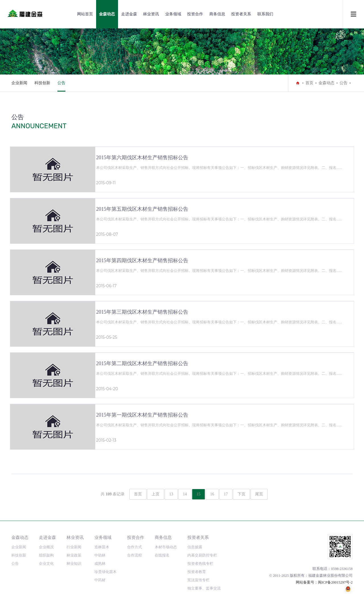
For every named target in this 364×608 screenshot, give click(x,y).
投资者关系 (241, 14)
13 (171, 494)
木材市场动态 (166, 547)
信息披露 (195, 547)
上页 (156, 494)
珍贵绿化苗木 (106, 572)
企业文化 (46, 563)
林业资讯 (151, 14)
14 (185, 494)
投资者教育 (197, 572)
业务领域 (173, 14)
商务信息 (217, 14)
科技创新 (42, 83)
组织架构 (46, 555)
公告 (61, 83)
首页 (309, 83)
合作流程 (135, 555)
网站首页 (85, 14)
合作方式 (135, 547)
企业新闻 (19, 83)
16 (212, 494)
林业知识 (74, 563)
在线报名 (162, 555)
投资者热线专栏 (200, 563)
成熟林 (100, 563)
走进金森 (129, 14)
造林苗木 (102, 547)
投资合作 (195, 14)
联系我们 (265, 14)
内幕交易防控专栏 (202, 555)
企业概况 (46, 547)
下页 (241, 494)
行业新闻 (74, 547)
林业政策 (74, 555)
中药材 (100, 580)
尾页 (259, 494)
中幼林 (100, 555)
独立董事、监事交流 (204, 588)
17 (226, 494)
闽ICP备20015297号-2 (335, 582)
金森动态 (107, 14)
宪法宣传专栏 (198, 580)
